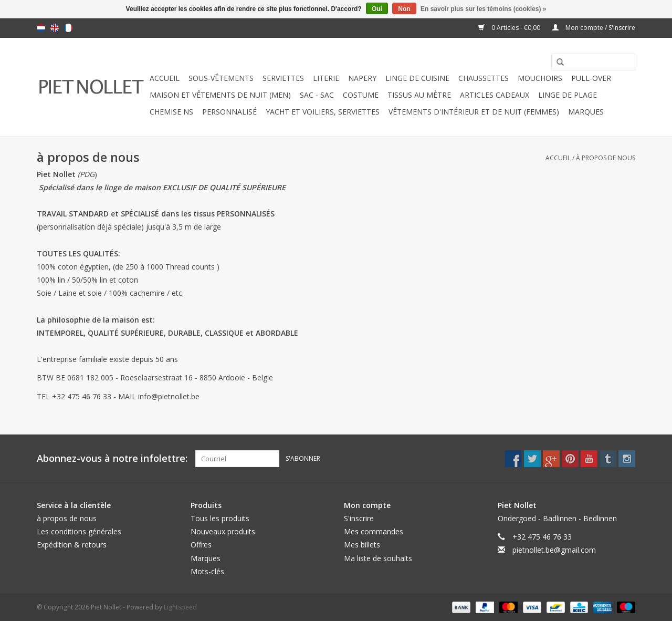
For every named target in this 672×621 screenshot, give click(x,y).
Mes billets (362, 545)
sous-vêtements (221, 78)
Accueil (165, 78)
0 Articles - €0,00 (510, 28)
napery (362, 78)
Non (404, 9)
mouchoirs (540, 78)
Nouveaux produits (223, 531)
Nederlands (41, 28)
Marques (586, 112)
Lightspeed (180, 607)
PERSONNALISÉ (229, 112)
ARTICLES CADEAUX (495, 95)
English (55, 28)
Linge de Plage (568, 95)
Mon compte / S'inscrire (594, 28)
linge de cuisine (417, 78)
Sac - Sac (317, 95)
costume (361, 95)
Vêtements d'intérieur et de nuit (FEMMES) (474, 112)
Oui (377, 9)
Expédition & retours (72, 545)
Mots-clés (207, 571)
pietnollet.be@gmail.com (554, 550)
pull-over (591, 78)
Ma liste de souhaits (378, 558)
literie (326, 78)
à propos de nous (606, 158)
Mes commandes (374, 531)
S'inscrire (359, 518)
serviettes (283, 78)
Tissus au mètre (419, 95)
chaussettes (484, 78)
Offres (201, 545)
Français (68, 28)
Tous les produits (220, 518)
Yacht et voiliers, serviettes (323, 112)
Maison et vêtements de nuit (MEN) (220, 95)
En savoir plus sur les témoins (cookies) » (483, 9)
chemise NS (171, 112)
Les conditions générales (79, 531)
